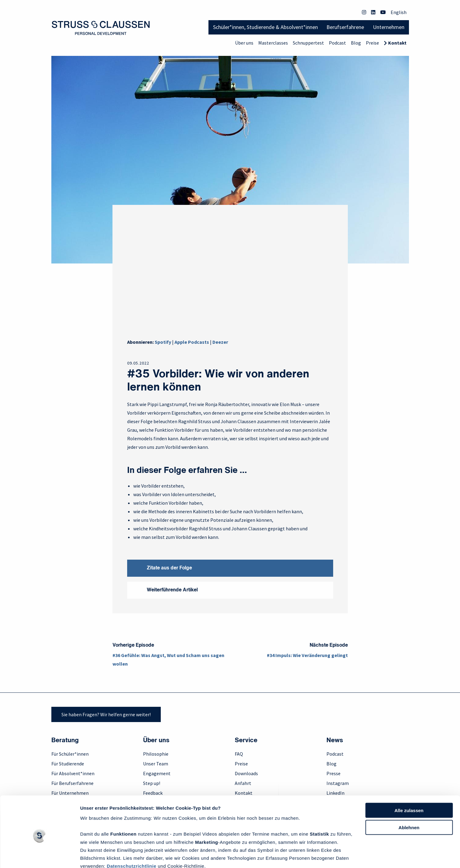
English (399, 12)
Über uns (244, 43)
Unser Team (156, 764)
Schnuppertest (308, 43)
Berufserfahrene (345, 27)
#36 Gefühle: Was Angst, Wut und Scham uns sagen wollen (168, 659)
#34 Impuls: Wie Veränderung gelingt (307, 655)
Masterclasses (273, 43)
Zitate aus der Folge (169, 568)
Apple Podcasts (192, 342)
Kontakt (397, 43)
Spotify (163, 342)
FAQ (239, 754)
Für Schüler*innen (70, 754)
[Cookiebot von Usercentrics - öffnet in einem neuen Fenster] (40, 856)
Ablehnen (409, 800)
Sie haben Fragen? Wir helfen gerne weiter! (106, 714)
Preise (372, 43)
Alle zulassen (409, 783)
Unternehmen (389, 27)
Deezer (220, 342)
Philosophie (156, 754)
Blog (356, 43)
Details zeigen (96, 856)
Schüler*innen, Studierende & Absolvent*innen (265, 27)
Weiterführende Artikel (172, 590)
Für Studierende (68, 764)
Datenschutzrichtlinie (131, 839)
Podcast (337, 43)
